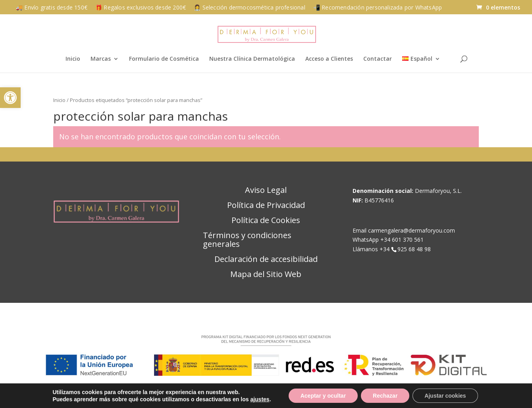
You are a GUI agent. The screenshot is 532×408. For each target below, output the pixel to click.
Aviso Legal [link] (266, 191)
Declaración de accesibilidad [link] (266, 260)
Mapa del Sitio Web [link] (266, 275)
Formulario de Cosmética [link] (164, 59)
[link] (10, 98)
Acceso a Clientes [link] (329, 59)
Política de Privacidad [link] (266, 206)
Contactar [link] (378, 59)
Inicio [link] (73, 59)
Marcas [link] (101, 59)
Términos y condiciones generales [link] (247, 240)
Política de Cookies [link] (266, 221)
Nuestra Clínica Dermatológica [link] (252, 59)
